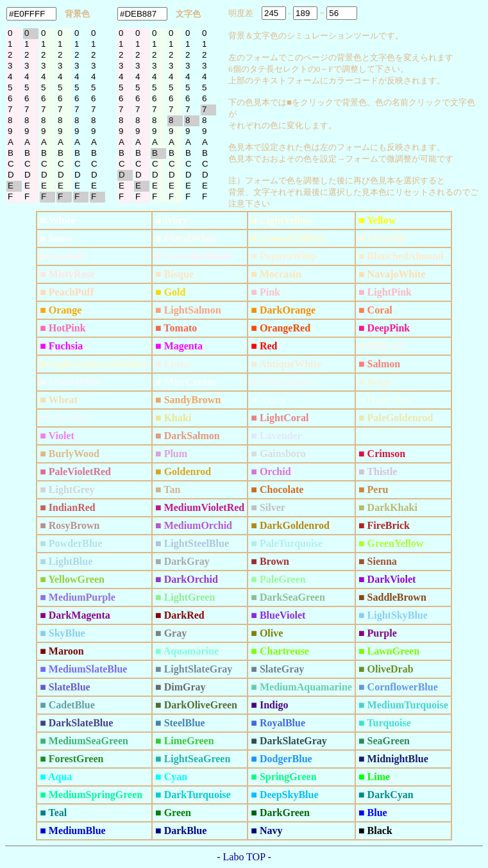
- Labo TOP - (244, 857)
